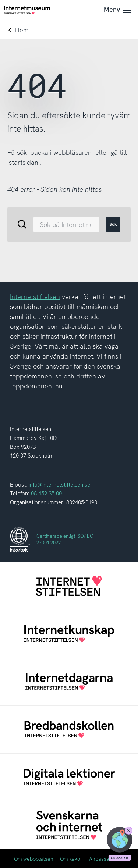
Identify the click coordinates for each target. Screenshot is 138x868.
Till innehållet (0, 0)
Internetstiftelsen (35, 297)
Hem (22, 30)
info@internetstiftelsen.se (59, 485)
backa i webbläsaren (61, 152)
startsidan (24, 162)
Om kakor (71, 859)
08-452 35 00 (46, 494)
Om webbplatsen (34, 859)
